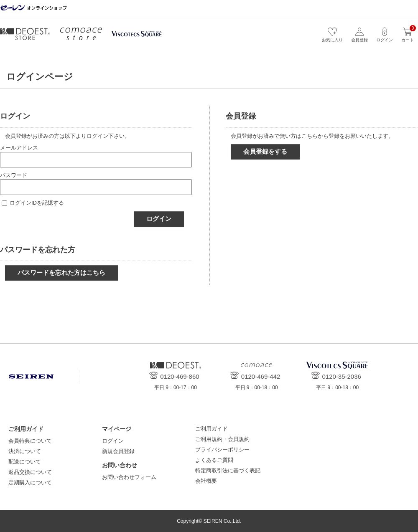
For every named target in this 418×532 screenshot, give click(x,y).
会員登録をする (265, 151)
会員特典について (30, 441)
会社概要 (206, 481)
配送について (25, 462)
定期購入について (30, 483)
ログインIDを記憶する (37, 203)
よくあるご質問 (214, 460)
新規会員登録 (118, 451)
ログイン (159, 219)
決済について (25, 451)
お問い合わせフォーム (129, 477)
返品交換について (30, 472)
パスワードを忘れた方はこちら (61, 272)
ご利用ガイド (212, 429)
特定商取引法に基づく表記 (228, 470)
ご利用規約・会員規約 (222, 439)
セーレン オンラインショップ (33, 8)
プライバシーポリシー (222, 450)
